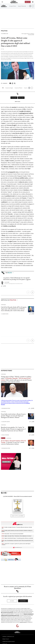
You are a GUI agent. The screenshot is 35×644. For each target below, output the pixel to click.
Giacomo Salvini (5, 422)
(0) (33, 314)
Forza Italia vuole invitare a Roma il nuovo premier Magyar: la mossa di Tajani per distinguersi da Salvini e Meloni (13, 416)
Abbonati (28, 2)
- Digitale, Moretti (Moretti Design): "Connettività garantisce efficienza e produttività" (17, 538)
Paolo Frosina (5, 435)
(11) (33, 435)
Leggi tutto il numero (17, 516)
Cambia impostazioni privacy (9, 641)
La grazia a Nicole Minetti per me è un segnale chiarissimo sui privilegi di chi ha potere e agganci (17, 279)
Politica (4, 31)
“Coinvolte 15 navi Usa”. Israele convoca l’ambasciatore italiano (13, 443)
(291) (32, 408)
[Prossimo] (32, 292)
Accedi (12, 601)
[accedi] (33, 2)
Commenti (4, 83)
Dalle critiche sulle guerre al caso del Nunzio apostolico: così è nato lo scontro (16, 381)
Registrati (23, 601)
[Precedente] (28, 292)
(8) (4, 286)
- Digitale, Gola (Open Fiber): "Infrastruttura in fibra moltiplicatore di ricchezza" (17, 536)
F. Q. (2, 49)
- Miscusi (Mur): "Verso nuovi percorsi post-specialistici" (13, 534)
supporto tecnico (23, 622)
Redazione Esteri (6, 408)
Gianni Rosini (5, 314)
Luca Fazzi (7, 282)
